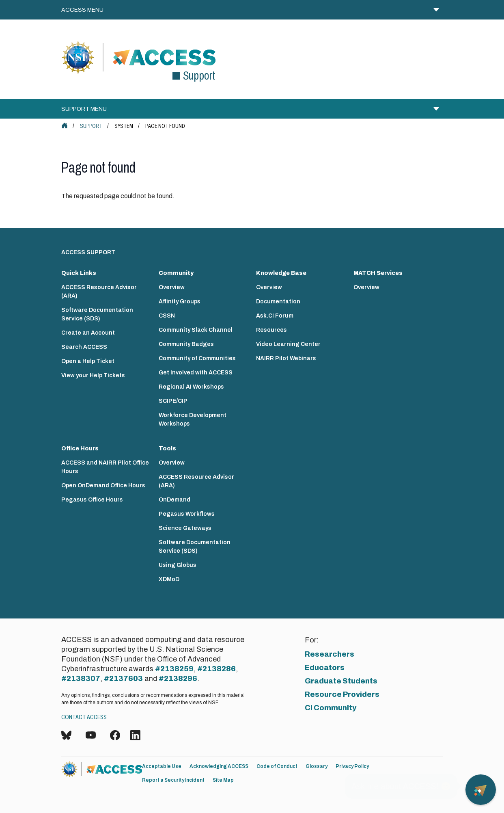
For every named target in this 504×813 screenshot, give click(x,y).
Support (91, 126)
